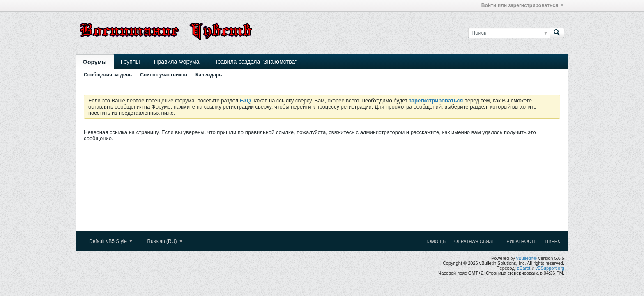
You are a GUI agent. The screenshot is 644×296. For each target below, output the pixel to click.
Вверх (553, 241)
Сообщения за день (108, 75)
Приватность (520, 241)
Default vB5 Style (111, 241)
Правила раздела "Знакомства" (255, 62)
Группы (130, 62)
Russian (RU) (164, 241)
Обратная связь (475, 241)
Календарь (209, 75)
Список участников (164, 75)
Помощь (435, 241)
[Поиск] (509, 33)
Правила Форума (176, 62)
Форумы (95, 62)
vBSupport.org (550, 268)
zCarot (524, 268)
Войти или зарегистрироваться (522, 5)
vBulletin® (527, 258)
